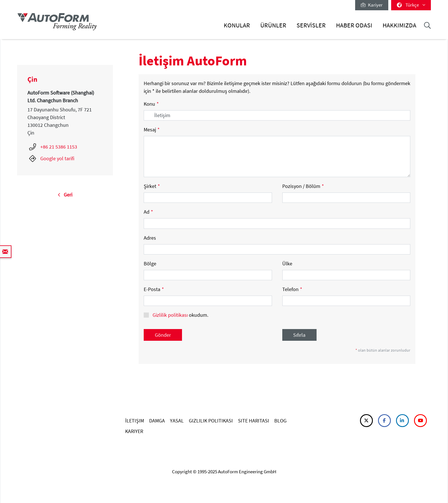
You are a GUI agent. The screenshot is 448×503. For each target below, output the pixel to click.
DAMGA (157, 421)
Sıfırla (299, 335)
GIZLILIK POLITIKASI (211, 421)
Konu (151, 104)
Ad (148, 212)
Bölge (150, 263)
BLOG (280, 421)
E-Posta (154, 289)
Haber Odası (354, 25)
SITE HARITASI (254, 421)
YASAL (177, 421)
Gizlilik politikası (170, 315)
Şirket (152, 186)
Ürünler (273, 25)
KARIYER (134, 431)
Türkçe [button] (411, 5)
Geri (65, 195)
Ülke (287, 263)
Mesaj (152, 130)
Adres (150, 238)
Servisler (311, 25)
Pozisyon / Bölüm (303, 186)
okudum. (180, 315)
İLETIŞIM (135, 421)
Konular (237, 25)
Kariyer (372, 5)
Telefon (292, 289)
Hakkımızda (399, 25)
